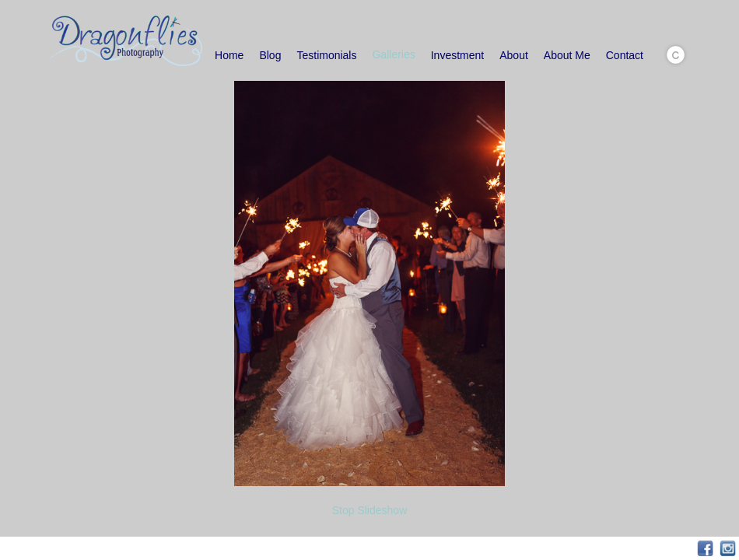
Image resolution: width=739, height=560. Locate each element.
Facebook (705, 549)
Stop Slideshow (370, 510)
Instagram (728, 549)
